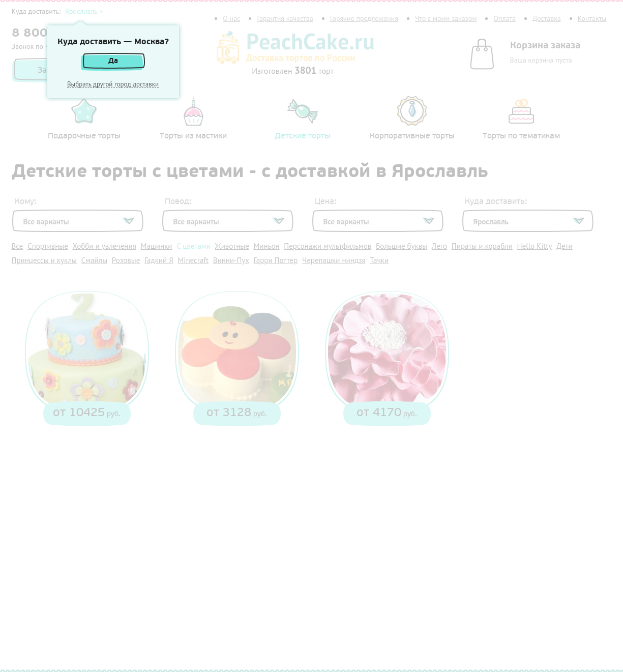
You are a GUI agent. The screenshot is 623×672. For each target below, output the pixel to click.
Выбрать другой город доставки (113, 84)
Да (113, 61)
